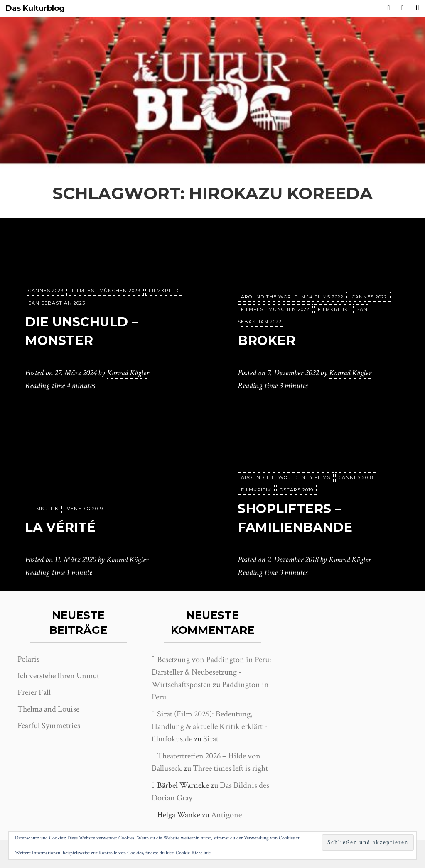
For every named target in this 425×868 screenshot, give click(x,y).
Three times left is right (230, 768)
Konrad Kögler (129, 373)
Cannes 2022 (370, 297)
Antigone (226, 815)
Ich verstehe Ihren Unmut (58, 676)
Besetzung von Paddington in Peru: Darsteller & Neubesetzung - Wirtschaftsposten (211, 672)
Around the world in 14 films (286, 478)
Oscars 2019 (296, 490)
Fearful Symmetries (49, 726)
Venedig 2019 (85, 509)
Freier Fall (34, 692)
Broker (268, 341)
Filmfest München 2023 (106, 291)
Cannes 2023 (46, 291)
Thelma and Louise (48, 709)
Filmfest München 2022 (275, 310)
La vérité (62, 527)
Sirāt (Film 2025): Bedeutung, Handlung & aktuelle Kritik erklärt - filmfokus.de (209, 726)
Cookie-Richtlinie (193, 853)
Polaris (28, 659)
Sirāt (211, 739)
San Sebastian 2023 (57, 303)
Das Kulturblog (35, 9)
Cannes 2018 (356, 478)
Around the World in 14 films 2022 (292, 297)
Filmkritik (164, 291)
